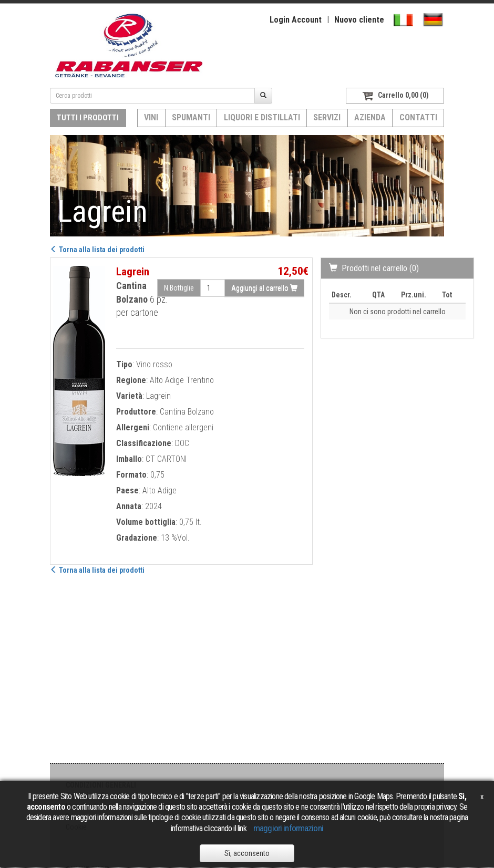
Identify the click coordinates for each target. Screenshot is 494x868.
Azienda (370, 117)
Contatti (418, 117)
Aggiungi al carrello (264, 288)
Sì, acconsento (247, 853)
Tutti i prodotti (88, 118)
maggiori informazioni (288, 828)
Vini (151, 117)
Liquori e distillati (262, 117)
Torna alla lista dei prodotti (97, 250)
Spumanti (191, 117)
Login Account (296, 20)
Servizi (327, 117)
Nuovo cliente (359, 20)
